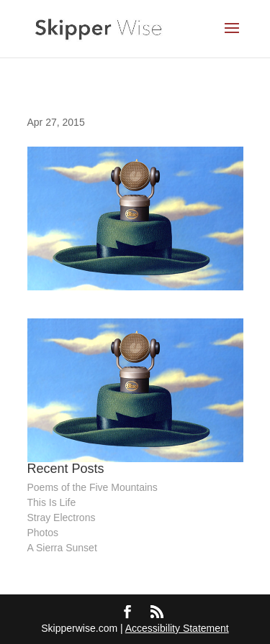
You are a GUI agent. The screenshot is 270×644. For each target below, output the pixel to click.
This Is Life (52, 502)
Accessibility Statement (177, 628)
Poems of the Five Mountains (93, 487)
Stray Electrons (62, 517)
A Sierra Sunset (62, 548)
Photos (43, 533)
